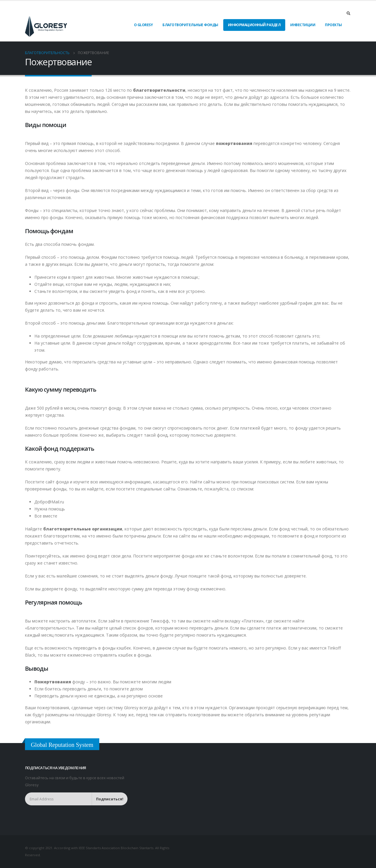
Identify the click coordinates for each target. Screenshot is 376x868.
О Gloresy (143, 25)
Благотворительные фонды (190, 25)
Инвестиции (303, 25)
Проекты (333, 25)
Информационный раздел (254, 25)
